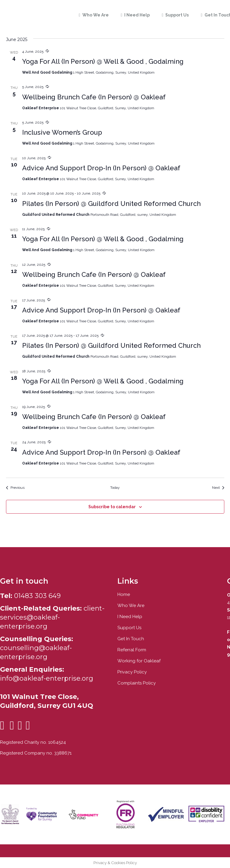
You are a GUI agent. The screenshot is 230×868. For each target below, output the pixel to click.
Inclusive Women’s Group (62, 132)
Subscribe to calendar (112, 507)
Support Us (129, 628)
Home (124, 594)
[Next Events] (218, 488)
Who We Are (131, 606)
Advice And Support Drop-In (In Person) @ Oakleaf (101, 168)
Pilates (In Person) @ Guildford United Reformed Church (111, 204)
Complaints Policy (137, 683)
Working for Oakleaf (139, 661)
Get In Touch (131, 639)
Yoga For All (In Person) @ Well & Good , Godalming (103, 61)
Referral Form (132, 650)
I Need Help (130, 617)
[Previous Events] (15, 488)
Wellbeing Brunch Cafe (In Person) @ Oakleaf (94, 97)
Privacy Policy (132, 672)
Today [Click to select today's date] (115, 488)
